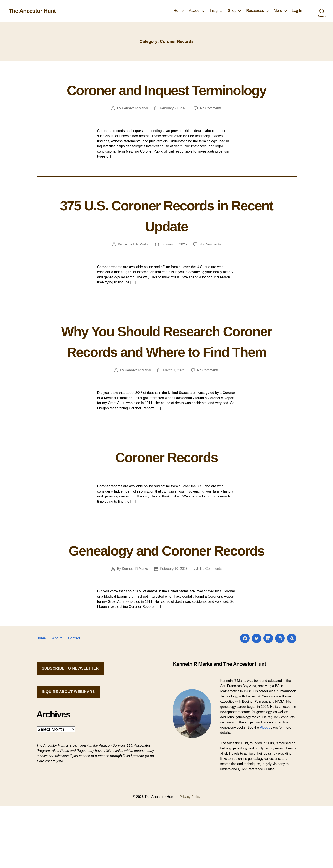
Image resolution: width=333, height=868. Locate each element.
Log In (297, 11)
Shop (232, 11)
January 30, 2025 (174, 265)
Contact (74, 700)
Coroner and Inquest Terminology (166, 99)
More (278, 11)
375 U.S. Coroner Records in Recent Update (166, 235)
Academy (197, 11)
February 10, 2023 (174, 631)
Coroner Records (167, 497)
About (57, 700)
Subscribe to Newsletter (70, 731)
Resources (255, 11)
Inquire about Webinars (68, 754)
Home (179, 11)
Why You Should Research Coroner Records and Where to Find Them (166, 371)
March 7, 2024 (174, 412)
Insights (216, 11)
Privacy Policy (190, 859)
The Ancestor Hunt (34, 11)
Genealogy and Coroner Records (166, 601)
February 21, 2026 (174, 129)
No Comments (211, 129)
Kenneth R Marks (135, 129)
